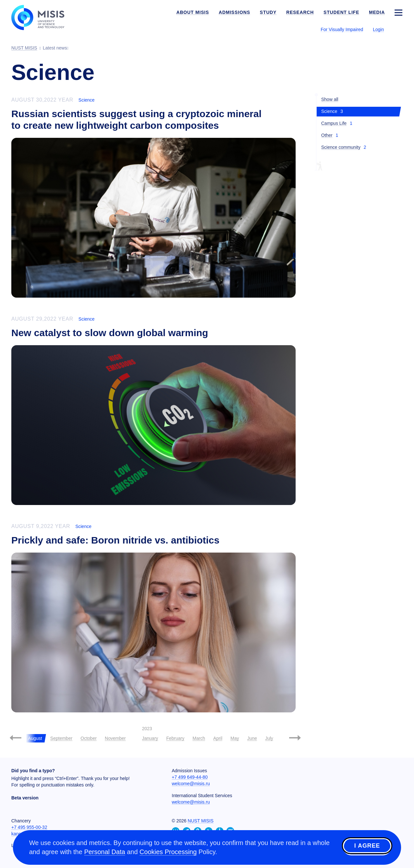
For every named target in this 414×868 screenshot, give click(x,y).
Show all (330, 99)
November (115, 738)
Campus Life (334, 123)
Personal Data (105, 852)
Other (327, 135)
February (175, 738)
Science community (341, 147)
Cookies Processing (168, 852)
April (218, 738)
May (235, 738)
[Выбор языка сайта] (398, 29)
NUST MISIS (201, 821)
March (199, 738)
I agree (367, 846)
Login (378, 29)
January (150, 738)
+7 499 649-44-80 (190, 777)
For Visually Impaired (342, 29)
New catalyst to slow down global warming (110, 333)
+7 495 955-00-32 (29, 827)
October (89, 738)
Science (87, 100)
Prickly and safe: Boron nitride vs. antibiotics (115, 540)
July (269, 738)
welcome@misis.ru (191, 784)
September (61, 738)
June (252, 738)
